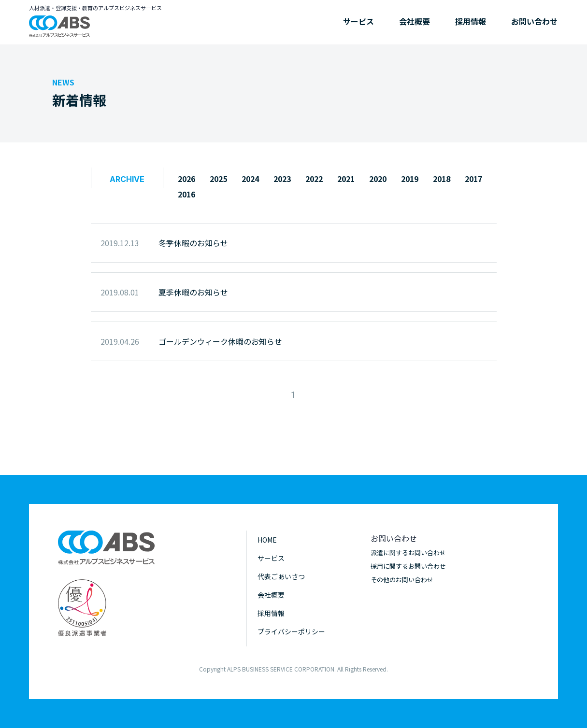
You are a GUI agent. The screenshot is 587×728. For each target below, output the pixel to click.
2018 (442, 179)
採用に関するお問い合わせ (408, 566)
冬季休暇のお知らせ (193, 243)
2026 (186, 179)
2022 (314, 179)
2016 (186, 194)
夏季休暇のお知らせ (193, 292)
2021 (346, 179)
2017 (473, 179)
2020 (378, 179)
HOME (267, 540)
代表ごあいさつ (281, 576)
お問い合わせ (534, 21)
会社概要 (415, 21)
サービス (358, 21)
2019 (410, 179)
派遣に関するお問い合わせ (408, 553)
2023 (282, 179)
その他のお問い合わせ (402, 580)
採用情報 (471, 21)
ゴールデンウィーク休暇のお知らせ (220, 341)
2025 (218, 179)
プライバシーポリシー (291, 631)
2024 (250, 179)
